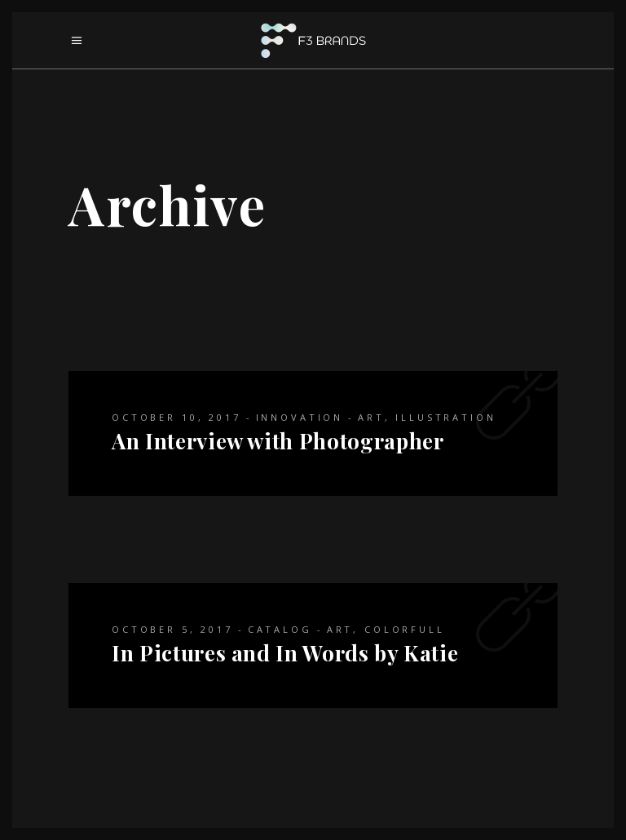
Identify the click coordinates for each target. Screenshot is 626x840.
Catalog (280, 629)
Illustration (445, 417)
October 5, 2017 (172, 629)
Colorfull (405, 629)
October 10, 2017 (176, 417)
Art (371, 417)
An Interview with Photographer (278, 441)
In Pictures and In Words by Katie (285, 653)
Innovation (300, 417)
